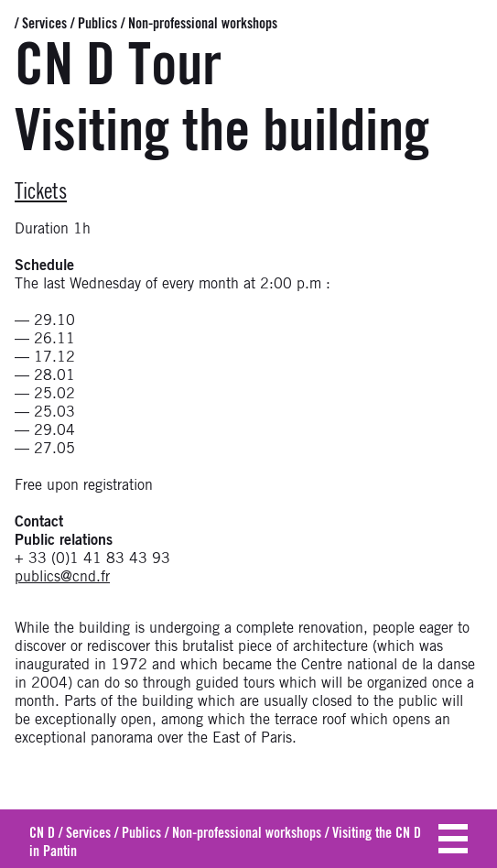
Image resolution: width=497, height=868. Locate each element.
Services (44, 24)
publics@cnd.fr (62, 577)
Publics (97, 24)
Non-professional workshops (203, 24)
